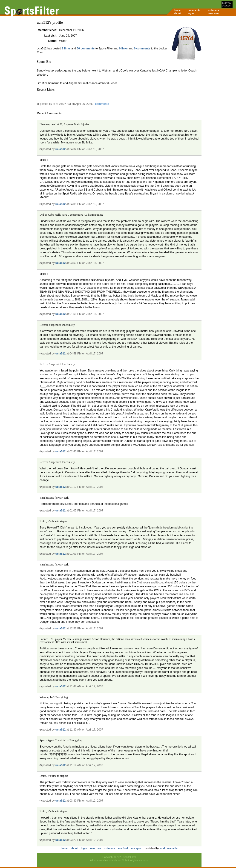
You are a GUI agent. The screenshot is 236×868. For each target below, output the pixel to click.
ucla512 (61, 149)
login (191, 13)
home (177, 10)
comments (194, 10)
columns (214, 10)
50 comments (86, 49)
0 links (124, 49)
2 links (66, 49)
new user (214, 13)
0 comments (142, 49)
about (177, 13)
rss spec (136, 848)
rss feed (123, 848)
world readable (169, 848)
